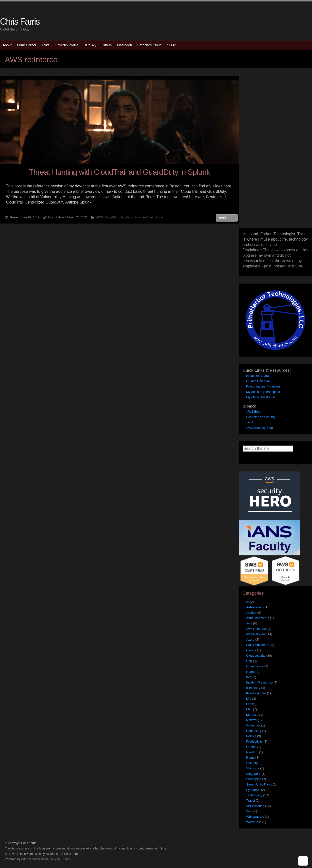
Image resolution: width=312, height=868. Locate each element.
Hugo (25, 859)
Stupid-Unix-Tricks (259, 784)
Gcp (249, 661)
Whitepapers (255, 817)
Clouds (251, 650)
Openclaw (253, 725)
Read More (227, 218)
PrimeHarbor (27, 45)
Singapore (253, 774)
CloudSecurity (114, 217)
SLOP (171, 45)
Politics (251, 736)
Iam (249, 677)
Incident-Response (259, 682)
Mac (249, 709)
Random (252, 752)
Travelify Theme (60, 859)
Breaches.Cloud (149, 45)
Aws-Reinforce (256, 629)
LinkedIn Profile (67, 45)
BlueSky (90, 45)
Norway (252, 720)
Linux (250, 704)
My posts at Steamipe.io (263, 392)
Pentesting (254, 731)
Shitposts (253, 768)
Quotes (251, 747)
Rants (250, 758)
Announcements (258, 618)
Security (252, 763)
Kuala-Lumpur (256, 693)
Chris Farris (20, 22)
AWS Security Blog (259, 428)
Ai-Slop (251, 613)
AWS (100, 217)
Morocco (252, 715)
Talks (46, 45)
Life (249, 699)
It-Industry (253, 688)
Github (107, 45)
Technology (133, 217)
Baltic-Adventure (258, 645)
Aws (249, 623)
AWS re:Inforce (153, 217)
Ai (248, 602)
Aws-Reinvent (256, 634)
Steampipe (254, 779)
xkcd (249, 422)
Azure (250, 639)
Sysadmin (253, 790)
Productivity (254, 741)
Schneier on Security (261, 417)
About (7, 45)
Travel (251, 801)
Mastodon (124, 45)
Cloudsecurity (256, 656)
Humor (251, 672)
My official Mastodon (261, 397)
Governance (255, 666)
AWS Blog (253, 412)
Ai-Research (255, 607)
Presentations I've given (263, 386)
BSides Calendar (258, 381)
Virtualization (255, 806)
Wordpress (254, 822)
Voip (249, 811)
